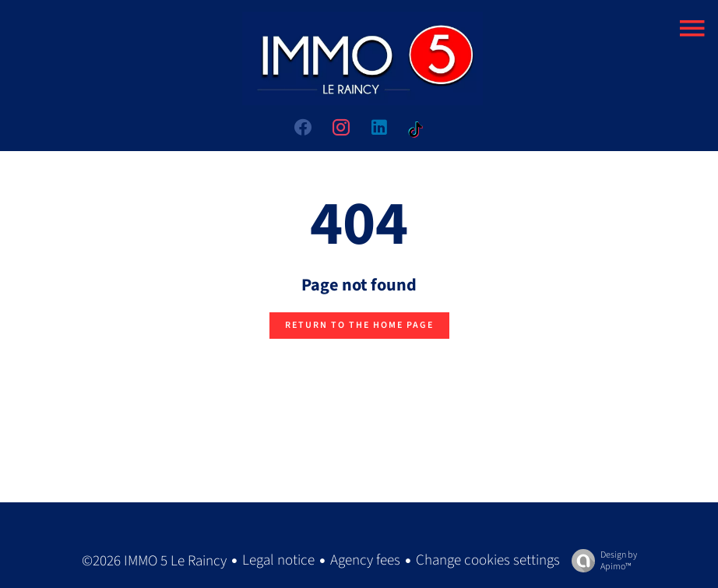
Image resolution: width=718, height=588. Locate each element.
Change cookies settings (488, 560)
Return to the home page (359, 325)
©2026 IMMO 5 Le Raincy (154, 561)
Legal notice (278, 560)
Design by (600, 560)
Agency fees (365, 560)
